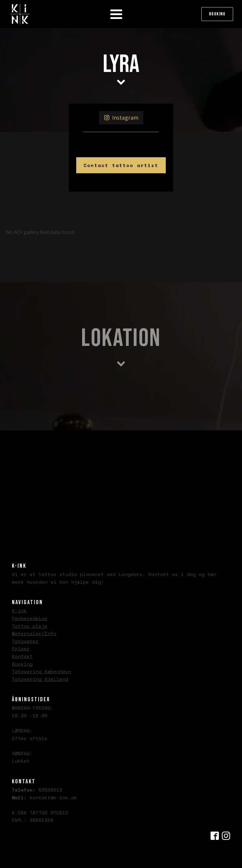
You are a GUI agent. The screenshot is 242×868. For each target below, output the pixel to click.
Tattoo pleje (30, 626)
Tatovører (25, 641)
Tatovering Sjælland (40, 679)
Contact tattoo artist (121, 165)
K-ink (19, 611)
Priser (21, 649)
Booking (217, 14)
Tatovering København (42, 671)
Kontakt (22, 656)
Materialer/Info (34, 633)
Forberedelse (30, 618)
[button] (121, 118)
